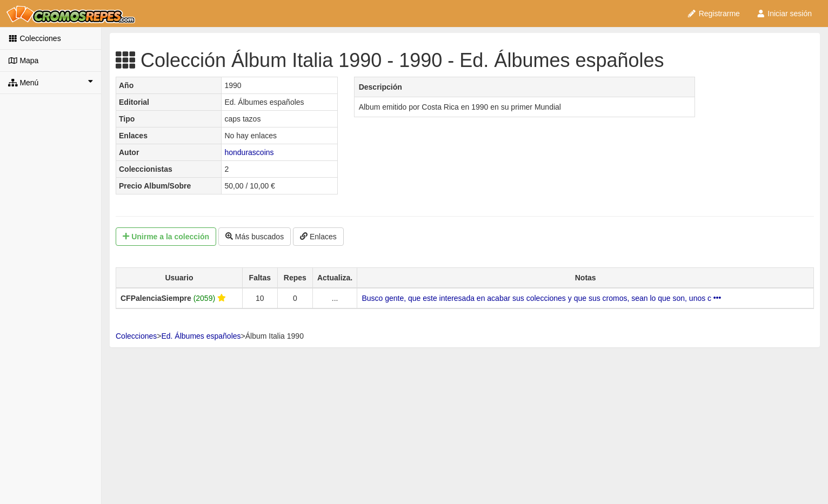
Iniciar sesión (784, 14)
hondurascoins (249, 152)
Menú (51, 82)
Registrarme (713, 14)
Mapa (23, 61)
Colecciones (35, 38)
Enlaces (318, 237)
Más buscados (255, 237)
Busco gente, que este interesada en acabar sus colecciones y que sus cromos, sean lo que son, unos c (541, 298)
